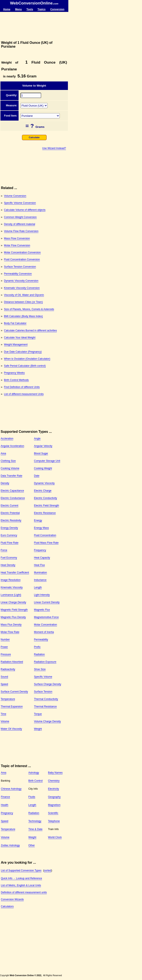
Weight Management (16, 345)
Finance (5, 797)
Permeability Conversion (18, 274)
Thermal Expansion (12, 707)
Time (3, 714)
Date (37, 476)
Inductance (40, 580)
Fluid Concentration (45, 535)
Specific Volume (43, 677)
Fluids (32, 797)
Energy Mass (41, 528)
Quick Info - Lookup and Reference (21, 878)
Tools (30, 9)
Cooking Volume (10, 468)
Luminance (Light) (11, 595)
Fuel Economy (9, 558)
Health (5, 805)
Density (5, 483)
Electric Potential (10, 513)
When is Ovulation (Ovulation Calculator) (27, 359)
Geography (54, 797)
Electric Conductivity (45, 498)
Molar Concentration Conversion (22, 252)
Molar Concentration (45, 625)
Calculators (7, 906)
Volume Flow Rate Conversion (21, 231)
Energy (38, 520)
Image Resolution (11, 580)
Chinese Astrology (11, 789)
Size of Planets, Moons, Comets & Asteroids (29, 309)
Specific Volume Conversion (20, 203)
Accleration (7, 439)
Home (7, 9)
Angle (37, 439)
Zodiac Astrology (10, 845)
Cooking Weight (43, 468)
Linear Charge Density (13, 602)
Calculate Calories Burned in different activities (31, 330)
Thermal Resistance (45, 707)
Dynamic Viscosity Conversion (21, 281)
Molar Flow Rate (10, 632)
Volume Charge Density (47, 721)
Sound (4, 677)
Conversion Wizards (12, 899)
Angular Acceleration (12, 446)
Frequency (40, 550)
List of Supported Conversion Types (21, 870)
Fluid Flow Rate (10, 543)
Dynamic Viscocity (44, 483)
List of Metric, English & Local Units (21, 885)
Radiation (39, 654)
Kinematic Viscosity (12, 587)
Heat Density (8, 565)
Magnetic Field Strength (14, 610)
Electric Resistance (45, 513)
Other (32, 845)
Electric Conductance (13, 498)
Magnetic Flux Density (13, 617)
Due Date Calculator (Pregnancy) (23, 352)
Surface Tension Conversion (20, 267)
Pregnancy (7, 813)
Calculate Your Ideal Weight (20, 338)
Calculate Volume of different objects (25, 210)
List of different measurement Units (24, 394)
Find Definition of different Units (22, 387)
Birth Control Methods (16, 380)
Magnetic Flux (42, 610)
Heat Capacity (42, 558)
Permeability (41, 640)
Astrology (34, 773)
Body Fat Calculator (15, 323)
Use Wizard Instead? (54, 148)
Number (5, 640)
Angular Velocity (43, 446)
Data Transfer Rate (11, 476)
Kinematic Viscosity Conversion (22, 288)
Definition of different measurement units (24, 892)
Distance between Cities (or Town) (23, 302)
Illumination (40, 573)
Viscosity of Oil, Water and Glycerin (24, 295)
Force (4, 550)
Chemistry (54, 781)
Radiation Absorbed (12, 662)
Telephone (54, 821)
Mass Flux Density (11, 625)
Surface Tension (43, 692)
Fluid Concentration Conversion (22, 259)
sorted (48, 870)
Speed (4, 684)
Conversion (57, 9)
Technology (35, 821)
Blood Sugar (41, 453)
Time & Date (35, 829)
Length (38, 587)
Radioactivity (8, 669)
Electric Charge (43, 491)
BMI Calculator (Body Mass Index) (23, 316)
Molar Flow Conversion (17, 245)
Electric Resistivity (11, 520)
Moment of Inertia (44, 632)
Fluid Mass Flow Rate (46, 543)
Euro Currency (9, 535)
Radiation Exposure (45, 662)
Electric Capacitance (12, 491)
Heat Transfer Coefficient (15, 573)
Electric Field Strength (46, 506)
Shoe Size (40, 669)
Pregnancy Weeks (14, 373)
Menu (18, 9)
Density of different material (20, 224)
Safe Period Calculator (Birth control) (25, 366)
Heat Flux (39, 565)
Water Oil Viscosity (11, 729)
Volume (5, 721)
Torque (38, 714)
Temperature (8, 699)
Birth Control (36, 781)
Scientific (53, 813)
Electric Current (10, 506)
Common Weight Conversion (20, 217)
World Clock (55, 837)
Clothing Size (8, 461)
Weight (38, 729)
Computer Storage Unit (47, 461)
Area (3, 453)
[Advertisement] (34, 26)
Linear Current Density (47, 602)
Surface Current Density (14, 692)
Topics (42, 9)
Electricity (53, 789)
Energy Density (9, 528)
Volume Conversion (15, 196)
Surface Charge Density (48, 684)
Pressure (6, 654)
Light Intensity (42, 595)
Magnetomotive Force (46, 617)
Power (4, 647)
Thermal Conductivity (46, 699)
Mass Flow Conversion (17, 238)
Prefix (37, 647)
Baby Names (55, 773)
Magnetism (54, 805)
